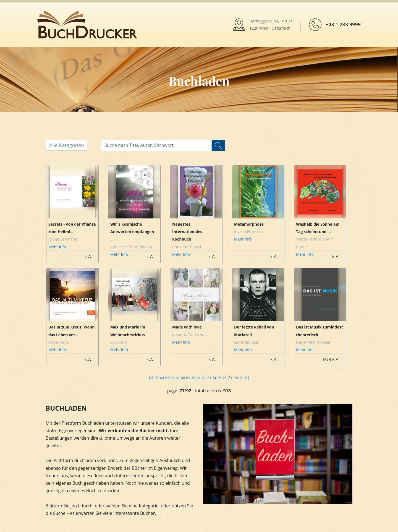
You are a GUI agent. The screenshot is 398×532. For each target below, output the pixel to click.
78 (236, 378)
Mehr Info (57, 247)
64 (162, 378)
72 (204, 378)
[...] (161, 145)
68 (183, 378)
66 (173, 378)
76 (225, 378)
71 (199, 378)
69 (188, 378)
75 (219, 378)
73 (209, 378)
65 (167, 378)
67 (178, 378)
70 (193, 378)
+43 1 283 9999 (343, 24)
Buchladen (199, 81)
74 (214, 378)
